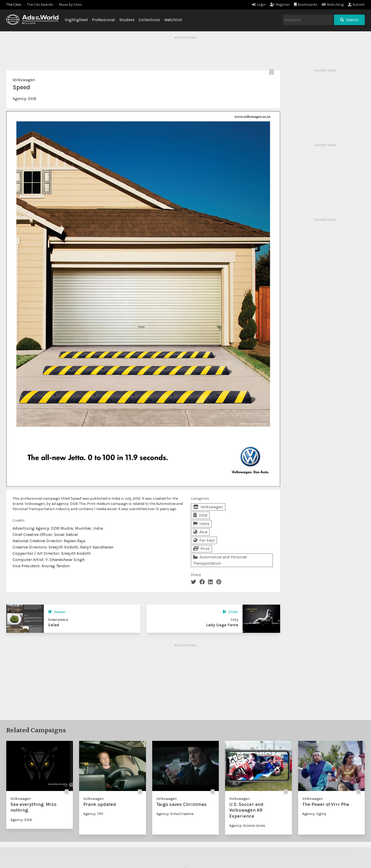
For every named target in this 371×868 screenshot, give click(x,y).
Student (127, 20)
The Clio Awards (40, 5)
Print (201, 549)
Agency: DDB (21, 820)
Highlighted (76, 20)
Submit (356, 5)
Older (230, 612)
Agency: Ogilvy (314, 814)
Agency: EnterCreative (175, 814)
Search (349, 20)
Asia (200, 532)
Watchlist (173, 20)
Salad (54, 625)
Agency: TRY (93, 814)
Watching (333, 5)
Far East (204, 540)
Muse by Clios (70, 5)
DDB (32, 99)
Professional (104, 20)
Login (259, 5)
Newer (57, 612)
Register (280, 5)
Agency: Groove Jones (247, 826)
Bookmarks (306, 5)
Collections (149, 20)
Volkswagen (24, 80)
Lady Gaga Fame (222, 625)
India (201, 524)
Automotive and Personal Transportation (220, 560)
